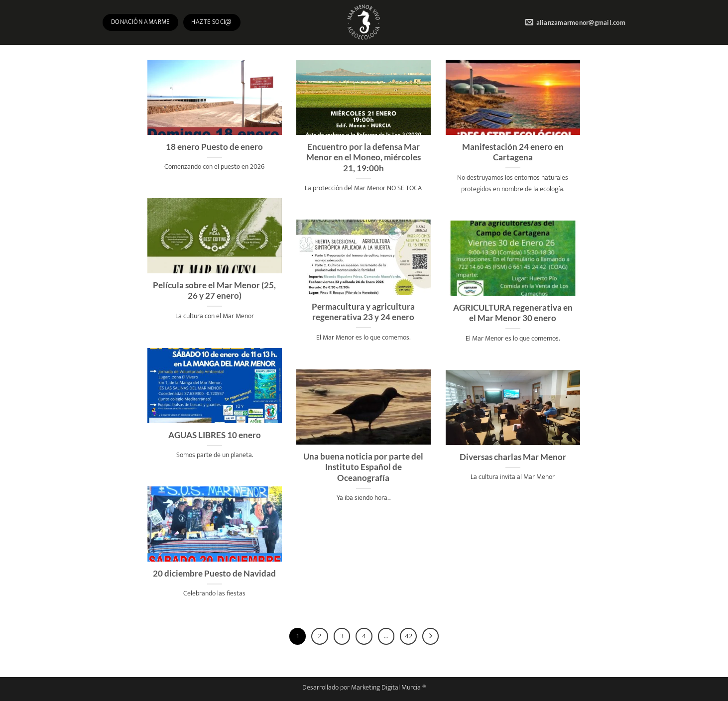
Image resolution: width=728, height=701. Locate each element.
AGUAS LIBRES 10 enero (215, 435)
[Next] (431, 636)
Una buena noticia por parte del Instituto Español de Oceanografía (363, 467)
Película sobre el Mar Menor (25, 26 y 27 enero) (214, 291)
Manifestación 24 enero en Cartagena (513, 152)
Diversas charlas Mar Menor (513, 457)
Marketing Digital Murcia (386, 688)
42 (409, 636)
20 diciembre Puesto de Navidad (214, 574)
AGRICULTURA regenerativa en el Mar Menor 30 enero (513, 313)
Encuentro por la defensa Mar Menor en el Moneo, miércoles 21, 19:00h (364, 158)
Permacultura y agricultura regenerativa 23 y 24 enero (363, 312)
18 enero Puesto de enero (214, 147)
